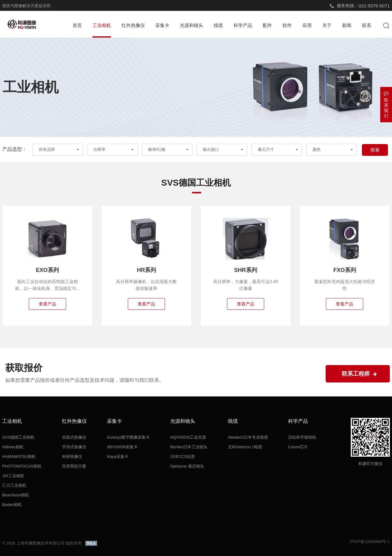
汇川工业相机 (14, 485)
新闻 (347, 25)
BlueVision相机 (16, 495)
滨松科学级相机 (302, 437)
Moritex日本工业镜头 (189, 447)
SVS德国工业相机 (18, 437)
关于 (327, 25)
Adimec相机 (13, 447)
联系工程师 (359, 374)
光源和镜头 (192, 25)
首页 (77, 25)
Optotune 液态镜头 (187, 466)
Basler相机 (12, 505)
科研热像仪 (72, 457)
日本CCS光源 (183, 457)
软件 (287, 25)
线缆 (218, 25)
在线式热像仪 (74, 437)
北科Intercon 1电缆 (245, 447)
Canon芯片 (298, 447)
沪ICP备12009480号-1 (370, 542)
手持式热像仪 (74, 447)
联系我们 (386, 104)
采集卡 (162, 25)
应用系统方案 (74, 466)
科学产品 (243, 25)
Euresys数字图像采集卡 (128, 437)
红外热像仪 (133, 25)
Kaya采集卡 (118, 457)
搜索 (375, 150)
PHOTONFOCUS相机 (22, 466)
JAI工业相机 (13, 476)
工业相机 (102, 25)
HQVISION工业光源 (188, 437)
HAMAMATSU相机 (19, 457)
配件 (267, 25)
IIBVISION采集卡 (122, 447)
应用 (307, 25)
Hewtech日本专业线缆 (248, 437)
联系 (367, 25)
